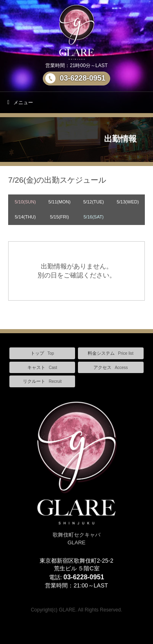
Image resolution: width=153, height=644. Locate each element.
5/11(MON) (59, 202)
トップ (42, 353)
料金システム (111, 353)
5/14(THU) (25, 217)
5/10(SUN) (25, 202)
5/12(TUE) (94, 202)
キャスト (42, 367)
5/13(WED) (128, 202)
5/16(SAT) (94, 217)
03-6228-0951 (82, 78)
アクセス (111, 367)
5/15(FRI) (59, 217)
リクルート (42, 381)
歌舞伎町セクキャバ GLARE (76, 535)
